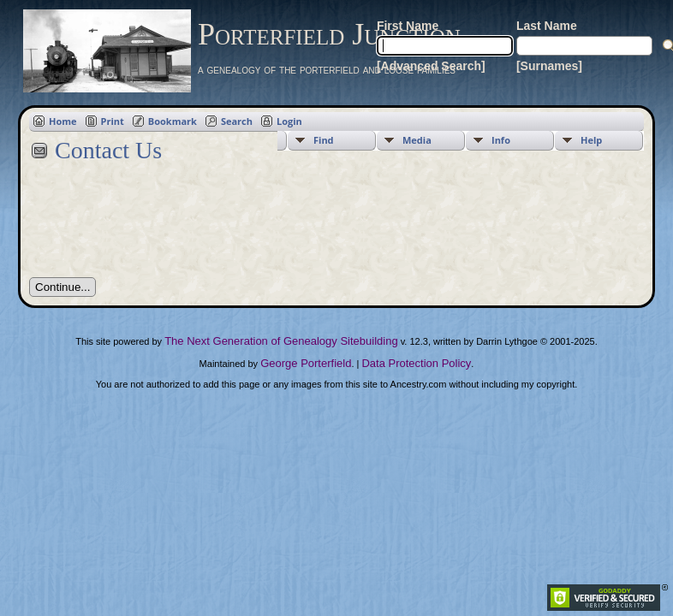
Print (113, 121)
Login (289, 121)
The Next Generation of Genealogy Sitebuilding (281, 341)
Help (591, 140)
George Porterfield (306, 363)
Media (417, 140)
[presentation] (159, 229)
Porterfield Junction (329, 34)
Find (324, 140)
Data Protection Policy (416, 363)
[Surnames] (549, 66)
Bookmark (173, 121)
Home (63, 121)
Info (501, 140)
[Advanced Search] (431, 66)
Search (237, 121)
